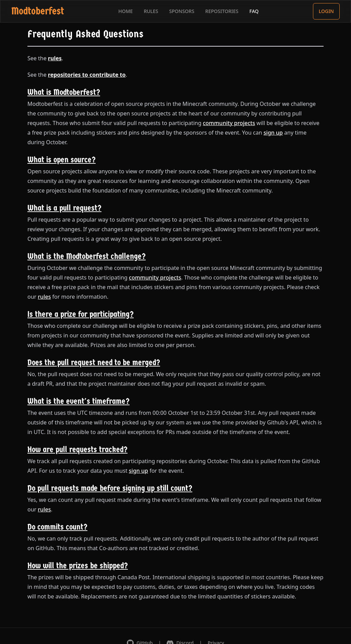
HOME (125, 11)
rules (55, 58)
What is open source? (62, 160)
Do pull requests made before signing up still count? (110, 488)
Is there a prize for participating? (81, 314)
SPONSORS (182, 11)
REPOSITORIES (222, 11)
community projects (229, 123)
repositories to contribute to (87, 75)
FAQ (254, 11)
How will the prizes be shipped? (78, 566)
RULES (151, 11)
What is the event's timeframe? (78, 401)
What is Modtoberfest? (64, 92)
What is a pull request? (64, 208)
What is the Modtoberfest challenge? (87, 256)
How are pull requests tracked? (77, 449)
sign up (273, 133)
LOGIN (326, 11)
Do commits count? (57, 527)
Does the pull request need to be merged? (94, 362)
